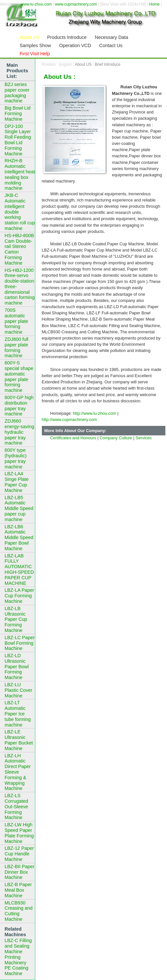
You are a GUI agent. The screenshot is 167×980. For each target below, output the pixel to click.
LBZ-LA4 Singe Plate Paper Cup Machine (17, 482)
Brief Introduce (108, 64)
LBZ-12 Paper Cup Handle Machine (19, 854)
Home (155, 4)
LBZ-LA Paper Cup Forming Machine (19, 596)
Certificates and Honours (73, 438)
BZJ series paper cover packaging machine (17, 93)
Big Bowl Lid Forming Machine (17, 114)
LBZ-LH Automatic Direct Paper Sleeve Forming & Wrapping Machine (18, 772)
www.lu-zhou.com (36, 4)
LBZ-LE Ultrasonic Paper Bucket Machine (19, 740)
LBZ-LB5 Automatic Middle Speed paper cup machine (19, 508)
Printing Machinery (15, 960)
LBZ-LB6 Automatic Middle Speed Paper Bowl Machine (19, 538)
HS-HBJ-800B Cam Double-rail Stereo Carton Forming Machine (19, 249)
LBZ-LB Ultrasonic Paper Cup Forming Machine (16, 619)
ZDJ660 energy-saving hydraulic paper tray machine (19, 432)
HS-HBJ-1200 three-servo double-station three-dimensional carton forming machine (20, 287)
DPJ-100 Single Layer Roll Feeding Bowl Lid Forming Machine (18, 140)
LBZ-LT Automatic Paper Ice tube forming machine (18, 714)
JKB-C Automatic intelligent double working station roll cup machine (20, 212)
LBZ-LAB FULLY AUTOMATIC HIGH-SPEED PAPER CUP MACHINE (19, 569)
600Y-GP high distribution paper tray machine (19, 406)
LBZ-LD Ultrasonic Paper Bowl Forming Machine (17, 666)
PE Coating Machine (17, 971)
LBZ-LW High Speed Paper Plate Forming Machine (19, 833)
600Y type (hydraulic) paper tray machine (16, 458)
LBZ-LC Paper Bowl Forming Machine (20, 643)
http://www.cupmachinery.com (69, 420)
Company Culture (116, 438)
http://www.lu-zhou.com (94, 413)
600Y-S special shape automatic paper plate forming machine (19, 376)
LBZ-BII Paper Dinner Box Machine (19, 872)
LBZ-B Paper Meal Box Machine (18, 890)
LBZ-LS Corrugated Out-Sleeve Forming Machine (16, 806)
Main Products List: (17, 70)
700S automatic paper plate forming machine (16, 321)
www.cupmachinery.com (76, 4)
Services (144, 438)
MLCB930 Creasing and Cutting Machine (19, 911)
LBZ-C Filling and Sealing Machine (18, 946)
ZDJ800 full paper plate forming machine (17, 347)
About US (83, 64)
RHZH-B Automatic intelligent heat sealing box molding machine (20, 174)
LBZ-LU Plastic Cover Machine (18, 690)
